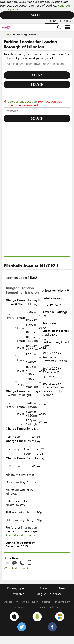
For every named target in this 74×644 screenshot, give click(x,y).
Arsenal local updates (20, 535)
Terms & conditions (49, 607)
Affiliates (18, 594)
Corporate (67, 21)
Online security (30, 602)
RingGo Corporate (49, 594)
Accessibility (11, 602)
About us (46, 588)
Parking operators (20, 588)
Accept (37, 15)
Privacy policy (62, 602)
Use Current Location (20, 102)
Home (7, 35)
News (63, 588)
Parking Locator (27, 35)
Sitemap (46, 602)
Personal (52, 21)
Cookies (19, 607)
